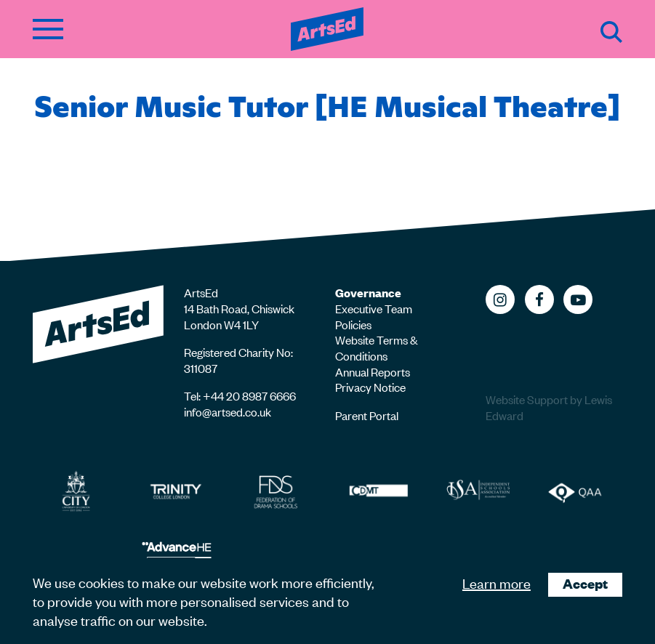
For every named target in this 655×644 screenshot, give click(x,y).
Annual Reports (373, 371)
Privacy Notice (370, 387)
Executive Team (374, 308)
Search (611, 32)
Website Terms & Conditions (377, 347)
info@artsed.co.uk (228, 411)
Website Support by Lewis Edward (549, 407)
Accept (585, 583)
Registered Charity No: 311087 (238, 360)
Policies (353, 324)
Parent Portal (367, 415)
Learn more (497, 583)
